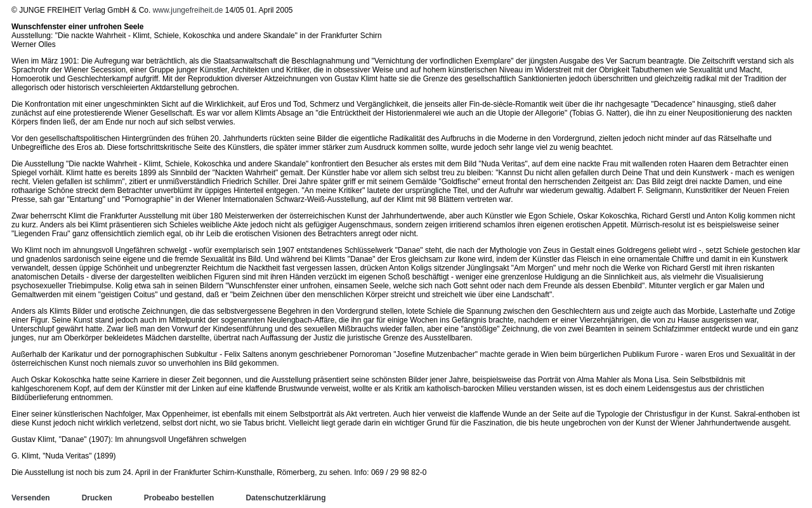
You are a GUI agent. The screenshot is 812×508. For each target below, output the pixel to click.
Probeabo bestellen (179, 498)
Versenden (31, 498)
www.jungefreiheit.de (188, 10)
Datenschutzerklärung (285, 498)
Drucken (97, 498)
